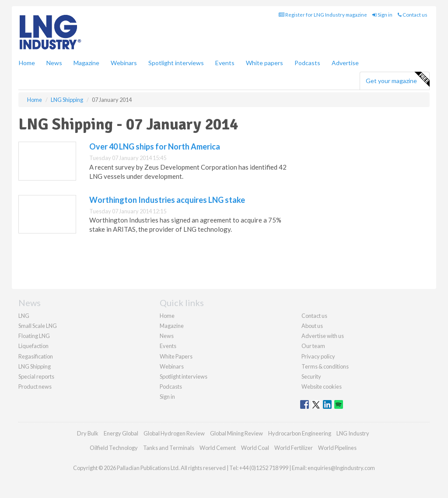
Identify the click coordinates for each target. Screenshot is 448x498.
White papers (264, 63)
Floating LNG (34, 336)
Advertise (345, 63)
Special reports (36, 376)
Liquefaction (33, 346)
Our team (313, 346)
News (167, 336)
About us (312, 326)
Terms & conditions (325, 366)
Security (311, 376)
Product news (35, 387)
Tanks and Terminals (169, 448)
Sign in (382, 15)
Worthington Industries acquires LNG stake (167, 200)
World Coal (255, 448)
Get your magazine (397, 80)
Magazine (86, 63)
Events (225, 63)
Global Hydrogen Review (174, 433)
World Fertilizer (294, 448)
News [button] (54, 63)
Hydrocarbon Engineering (300, 433)
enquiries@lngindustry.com (341, 468)
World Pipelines (337, 448)
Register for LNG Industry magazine (323, 15)
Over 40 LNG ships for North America (155, 146)
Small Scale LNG (38, 326)
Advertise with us (323, 336)
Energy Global (121, 433)
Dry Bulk (88, 433)
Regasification (36, 356)
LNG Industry (353, 433)
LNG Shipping (35, 366)
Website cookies (322, 387)
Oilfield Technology (114, 448)
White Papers (176, 356)
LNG (24, 316)
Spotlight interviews (176, 63)
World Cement (218, 448)
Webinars (124, 63)
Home (27, 63)
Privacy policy (318, 356)
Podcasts (307, 63)
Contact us (413, 15)
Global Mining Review (236, 433)
